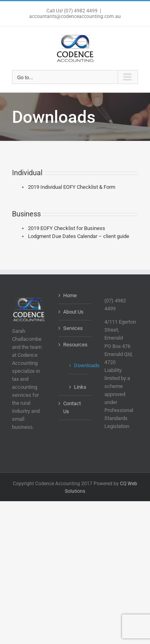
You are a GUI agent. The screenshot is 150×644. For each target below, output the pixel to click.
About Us (73, 312)
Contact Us (72, 407)
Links (79, 387)
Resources (75, 345)
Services (73, 328)
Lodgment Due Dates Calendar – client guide (79, 236)
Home (70, 295)
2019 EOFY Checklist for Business (67, 228)
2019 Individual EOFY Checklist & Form (72, 187)
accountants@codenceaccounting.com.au (75, 16)
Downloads (79, 365)
